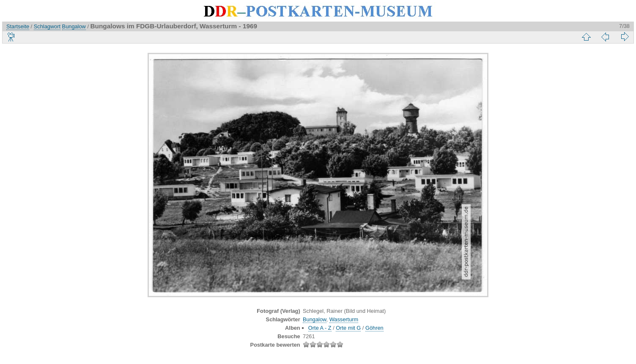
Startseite (18, 26)
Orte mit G (348, 328)
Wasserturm (344, 319)
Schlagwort (47, 26)
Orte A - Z (320, 328)
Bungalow (74, 26)
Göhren (374, 328)
